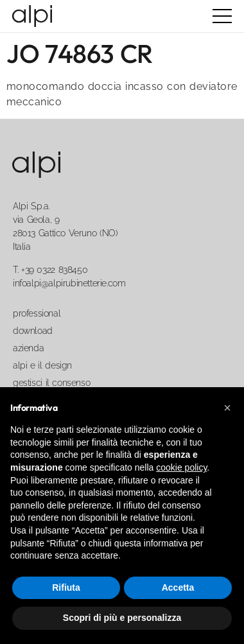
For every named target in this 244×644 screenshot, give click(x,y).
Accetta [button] (178, 587)
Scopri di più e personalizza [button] (122, 618)
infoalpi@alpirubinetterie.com (69, 283)
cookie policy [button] (181, 467)
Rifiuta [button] (66, 587)
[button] (227, 408)
